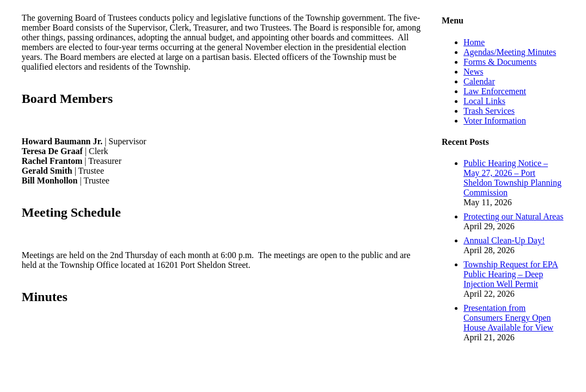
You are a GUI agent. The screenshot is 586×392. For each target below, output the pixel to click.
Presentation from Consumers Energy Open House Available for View (508, 318)
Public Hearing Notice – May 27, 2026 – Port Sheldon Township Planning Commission (512, 178)
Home (474, 42)
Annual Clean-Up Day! (504, 240)
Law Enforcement (495, 91)
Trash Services (489, 111)
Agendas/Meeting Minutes (510, 52)
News (473, 72)
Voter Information (495, 121)
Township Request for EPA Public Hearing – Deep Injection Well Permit (511, 274)
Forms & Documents (500, 62)
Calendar (479, 81)
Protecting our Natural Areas (514, 216)
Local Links (484, 101)
